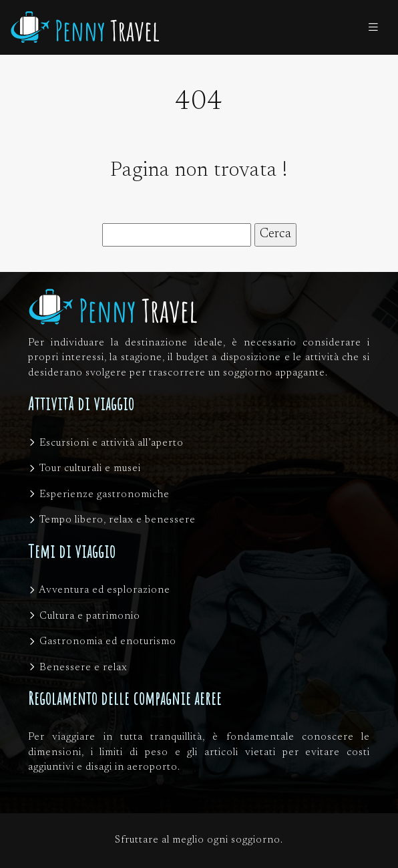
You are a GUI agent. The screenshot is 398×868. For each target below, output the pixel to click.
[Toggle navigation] (373, 28)
